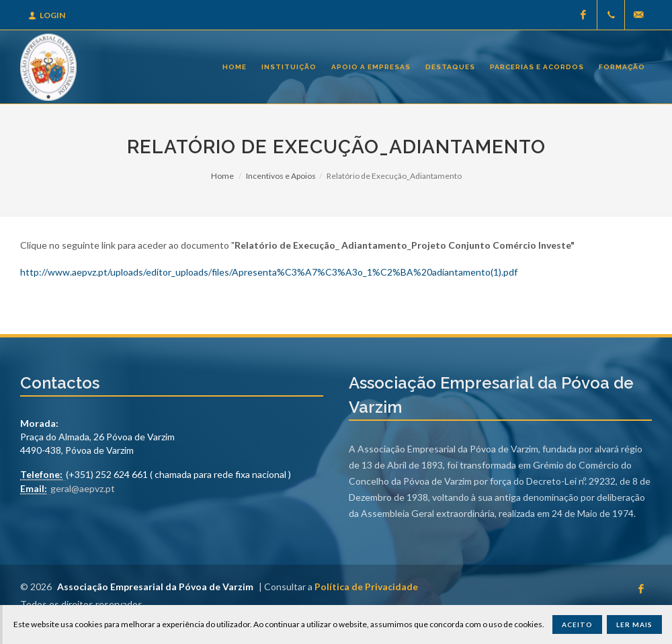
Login (47, 15)
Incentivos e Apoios (281, 176)
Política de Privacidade (366, 587)
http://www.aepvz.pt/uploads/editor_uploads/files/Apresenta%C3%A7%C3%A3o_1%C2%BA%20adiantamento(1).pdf (269, 272)
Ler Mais (634, 625)
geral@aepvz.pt (83, 488)
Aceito (577, 625)
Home (222, 176)
